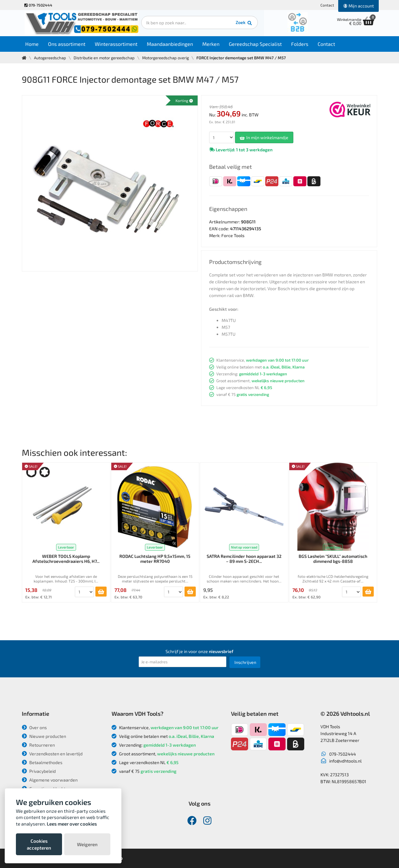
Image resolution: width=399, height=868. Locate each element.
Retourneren (38, 745)
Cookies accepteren (39, 844)
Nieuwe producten (44, 736)
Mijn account (358, 6)
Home (33, 44)
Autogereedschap (50, 58)
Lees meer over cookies (72, 824)
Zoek (242, 23)
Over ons (34, 727)
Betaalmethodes (42, 762)
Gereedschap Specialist (257, 44)
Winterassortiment (117, 44)
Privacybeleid (39, 771)
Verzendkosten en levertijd (52, 754)
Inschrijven (245, 662)
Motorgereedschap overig (166, 58)
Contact (327, 5)
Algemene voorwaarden (50, 780)
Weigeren (87, 844)
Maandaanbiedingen (171, 44)
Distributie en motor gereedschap (104, 58)
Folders (301, 44)
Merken (212, 44)
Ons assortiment (68, 44)
